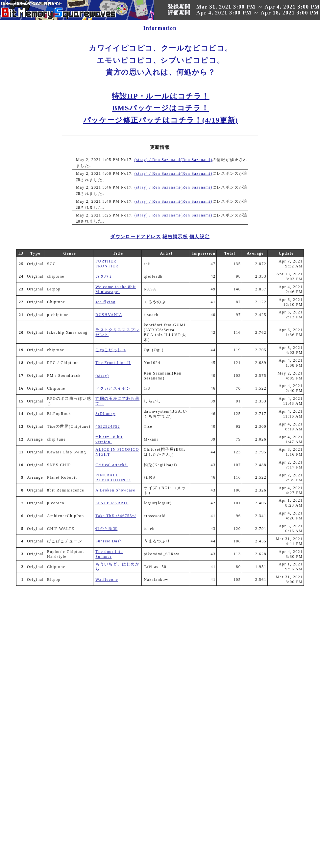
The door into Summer (109, 554)
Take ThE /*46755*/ (116, 516)
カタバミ (104, 276)
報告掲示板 (175, 237)
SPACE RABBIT (112, 503)
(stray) (102, 376)
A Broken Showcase (115, 490)
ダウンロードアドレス (135, 237)
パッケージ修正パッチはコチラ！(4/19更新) (161, 120)
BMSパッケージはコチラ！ (160, 108)
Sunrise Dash (109, 541)
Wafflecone (107, 580)
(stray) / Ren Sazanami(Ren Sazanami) (173, 160)
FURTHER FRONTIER (107, 264)
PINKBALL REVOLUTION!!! (113, 478)
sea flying (105, 302)
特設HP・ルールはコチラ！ (161, 96)
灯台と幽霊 (106, 529)
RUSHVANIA (109, 315)
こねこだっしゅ (111, 350)
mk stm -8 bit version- (109, 439)
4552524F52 (108, 426)
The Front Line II (113, 363)
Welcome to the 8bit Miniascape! (116, 289)
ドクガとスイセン (113, 388)
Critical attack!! (112, 465)
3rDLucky (105, 414)
